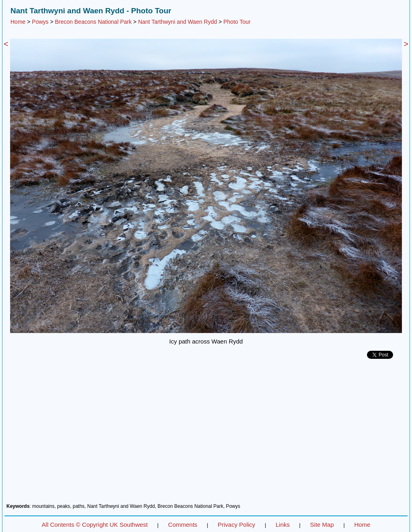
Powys (40, 22)
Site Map (322, 525)
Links (283, 525)
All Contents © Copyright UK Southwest (95, 525)
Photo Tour (237, 22)
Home (18, 22)
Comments (183, 525)
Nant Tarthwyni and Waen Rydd (177, 22)
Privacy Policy (236, 525)
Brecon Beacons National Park (94, 22)
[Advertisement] (206, 434)
